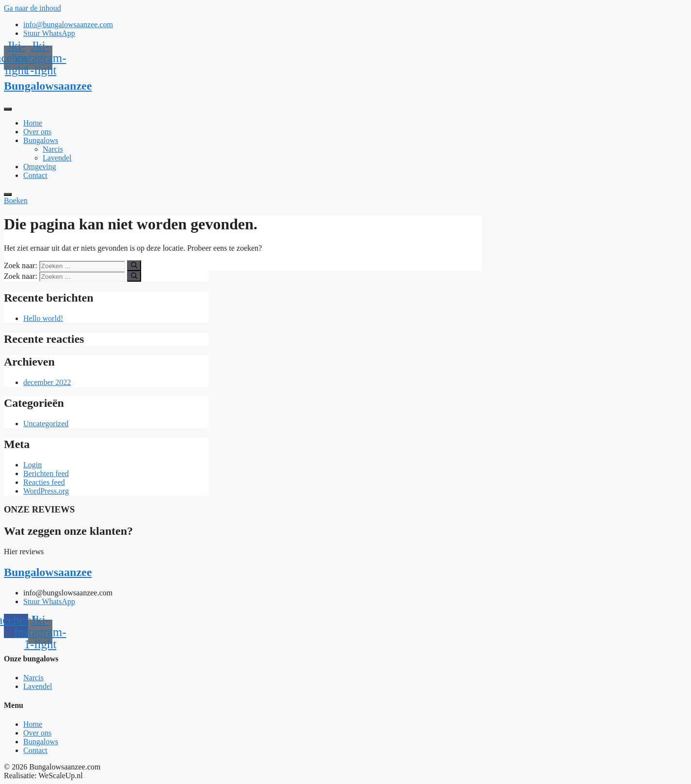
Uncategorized (46, 424)
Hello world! (43, 318)
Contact (35, 175)
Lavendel (57, 158)
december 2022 (47, 382)
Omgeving (40, 167)
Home (33, 123)
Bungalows (41, 140)
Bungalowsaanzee (48, 86)
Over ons (37, 132)
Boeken (16, 200)
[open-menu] (8, 109)
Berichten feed (46, 473)
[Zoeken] (134, 266)
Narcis (53, 149)
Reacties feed (44, 482)
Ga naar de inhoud (32, 8)
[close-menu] (8, 194)
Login (32, 465)
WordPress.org (46, 491)
